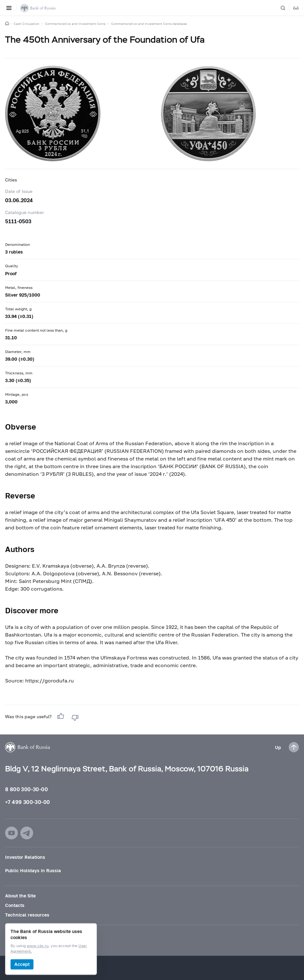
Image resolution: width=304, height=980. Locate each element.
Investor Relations (25, 857)
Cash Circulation (26, 24)
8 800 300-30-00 (26, 789)
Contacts (15, 905)
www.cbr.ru (38, 946)
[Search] (287, 8)
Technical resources (27, 915)
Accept (22, 964)
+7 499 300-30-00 (27, 802)
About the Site (20, 896)
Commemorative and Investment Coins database (149, 24)
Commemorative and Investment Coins (75, 24)
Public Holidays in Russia (33, 870)
